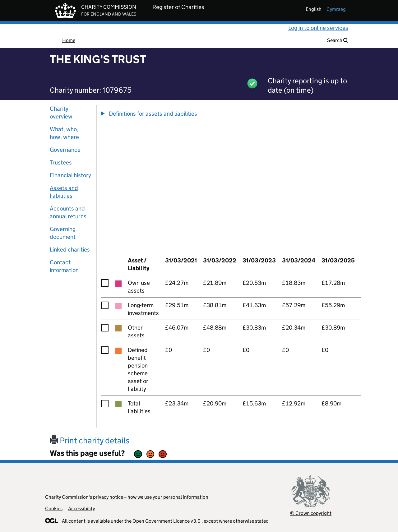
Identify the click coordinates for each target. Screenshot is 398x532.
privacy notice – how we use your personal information (151, 497)
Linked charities (70, 250)
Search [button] (338, 40)
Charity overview (61, 113)
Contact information (64, 266)
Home (69, 40)
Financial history (70, 175)
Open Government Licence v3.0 (167, 521)
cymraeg (336, 9)
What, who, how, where (64, 133)
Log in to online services (318, 28)
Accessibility (81, 509)
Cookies (54, 509)
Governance (65, 150)
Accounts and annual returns (68, 212)
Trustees (61, 162)
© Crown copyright (311, 513)
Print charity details (90, 440)
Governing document (63, 233)
